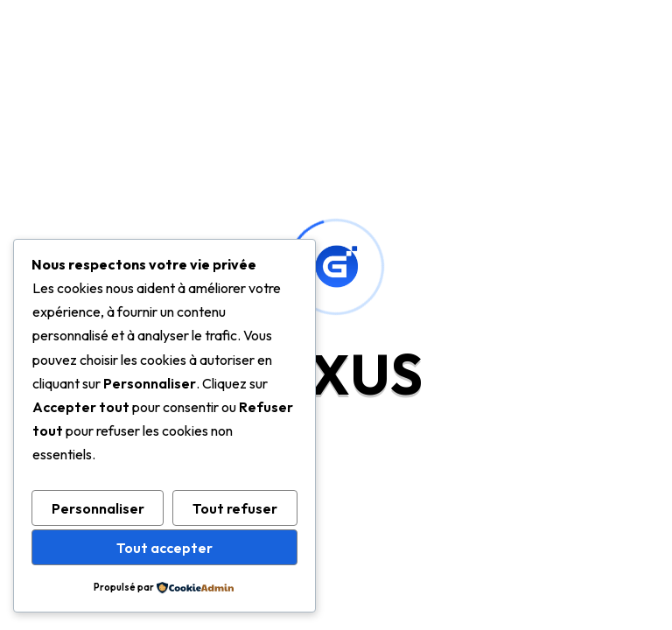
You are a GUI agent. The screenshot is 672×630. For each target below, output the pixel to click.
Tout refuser (235, 508)
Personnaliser (98, 508)
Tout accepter (164, 548)
